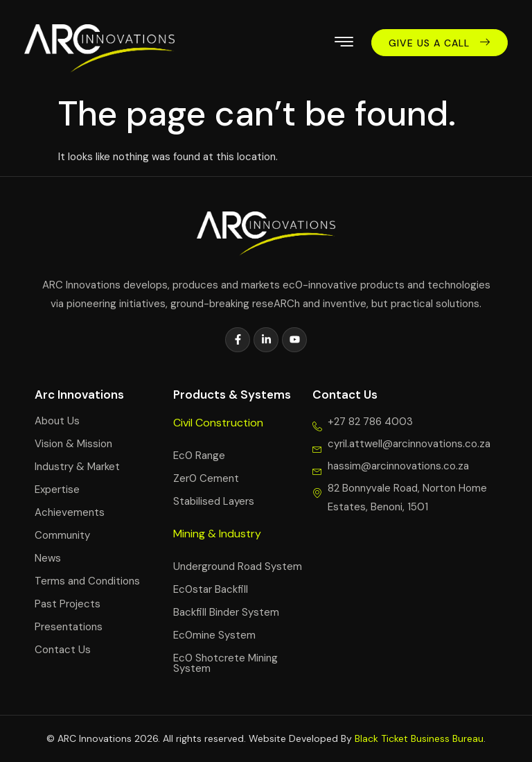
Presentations (69, 627)
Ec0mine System (214, 635)
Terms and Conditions (87, 581)
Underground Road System (238, 566)
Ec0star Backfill (211, 589)
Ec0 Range (199, 456)
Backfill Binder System (226, 612)
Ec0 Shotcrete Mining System (225, 663)
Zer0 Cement (206, 478)
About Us (57, 421)
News (48, 558)
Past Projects (68, 604)
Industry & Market (77, 467)
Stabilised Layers (214, 501)
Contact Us (63, 650)
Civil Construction (218, 423)
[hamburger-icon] (344, 44)
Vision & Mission (73, 444)
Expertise (57, 490)
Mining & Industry (217, 534)
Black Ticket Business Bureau (419, 738)
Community (62, 535)
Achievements (70, 512)
